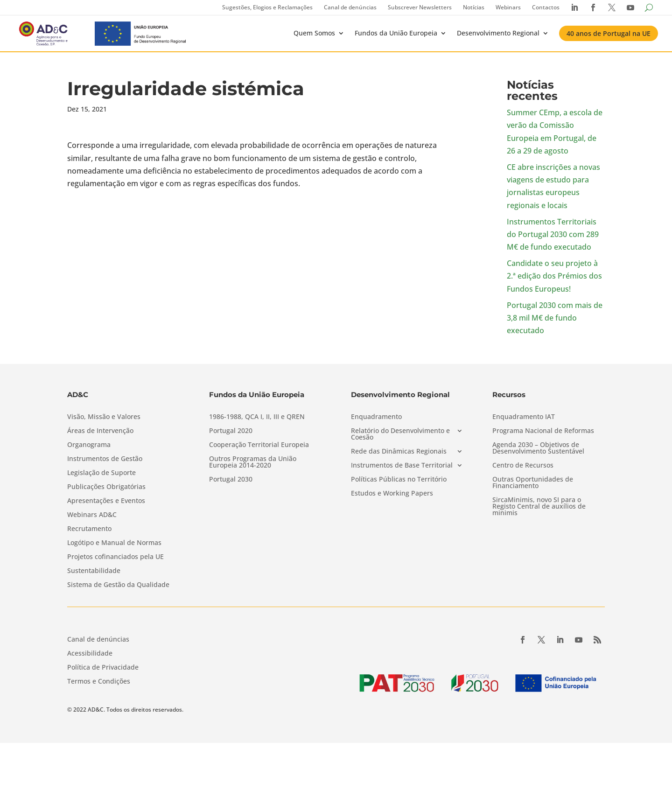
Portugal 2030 (231, 480)
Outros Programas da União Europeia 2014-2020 (253, 462)
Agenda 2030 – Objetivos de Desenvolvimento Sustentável (538, 448)
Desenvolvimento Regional (498, 33)
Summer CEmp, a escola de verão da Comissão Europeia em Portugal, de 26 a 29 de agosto (555, 132)
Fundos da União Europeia (396, 33)
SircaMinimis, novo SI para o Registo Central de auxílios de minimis (539, 507)
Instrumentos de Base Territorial (402, 466)
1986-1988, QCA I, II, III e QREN (257, 417)
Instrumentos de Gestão (105, 459)
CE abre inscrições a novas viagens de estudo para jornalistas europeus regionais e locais (553, 186)
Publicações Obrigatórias (106, 487)
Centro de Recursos (523, 466)
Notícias (474, 7)
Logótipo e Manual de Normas (114, 543)
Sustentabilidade (94, 571)
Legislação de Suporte (101, 473)
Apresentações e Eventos (106, 501)
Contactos (546, 7)
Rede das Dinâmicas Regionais (399, 452)
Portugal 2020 (231, 431)
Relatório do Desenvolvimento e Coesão (400, 434)
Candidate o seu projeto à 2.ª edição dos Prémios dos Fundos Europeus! (554, 276)
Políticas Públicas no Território (399, 480)
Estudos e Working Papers (392, 494)
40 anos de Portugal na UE (609, 33)
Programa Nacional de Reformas (543, 431)
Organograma (89, 445)
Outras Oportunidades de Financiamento (533, 483)
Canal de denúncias (350, 7)
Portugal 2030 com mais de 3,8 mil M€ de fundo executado (555, 318)
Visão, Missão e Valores (104, 417)
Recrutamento (89, 529)
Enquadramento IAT (524, 417)
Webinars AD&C (92, 515)
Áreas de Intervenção (100, 431)
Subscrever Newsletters (420, 7)
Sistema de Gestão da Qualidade (118, 585)
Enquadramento (376, 417)
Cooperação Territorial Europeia (259, 445)
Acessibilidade (90, 654)
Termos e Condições (99, 682)
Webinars (508, 7)
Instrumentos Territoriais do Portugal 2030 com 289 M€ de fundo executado (553, 234)
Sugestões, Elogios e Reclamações (267, 7)
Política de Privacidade (103, 668)
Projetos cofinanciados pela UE (115, 557)
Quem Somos (314, 33)
